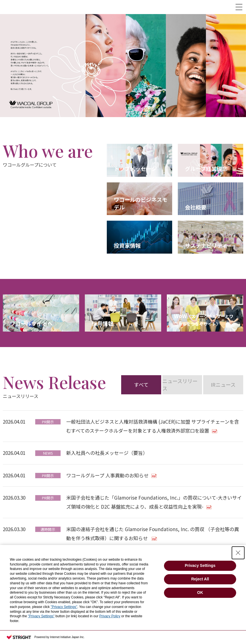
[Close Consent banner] (238, 553)
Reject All (200, 579)
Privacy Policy (110, 616)
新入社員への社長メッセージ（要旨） (107, 453)
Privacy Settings (200, 565)
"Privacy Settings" (64, 607)
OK (200, 592)
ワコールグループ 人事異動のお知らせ (107, 475)
